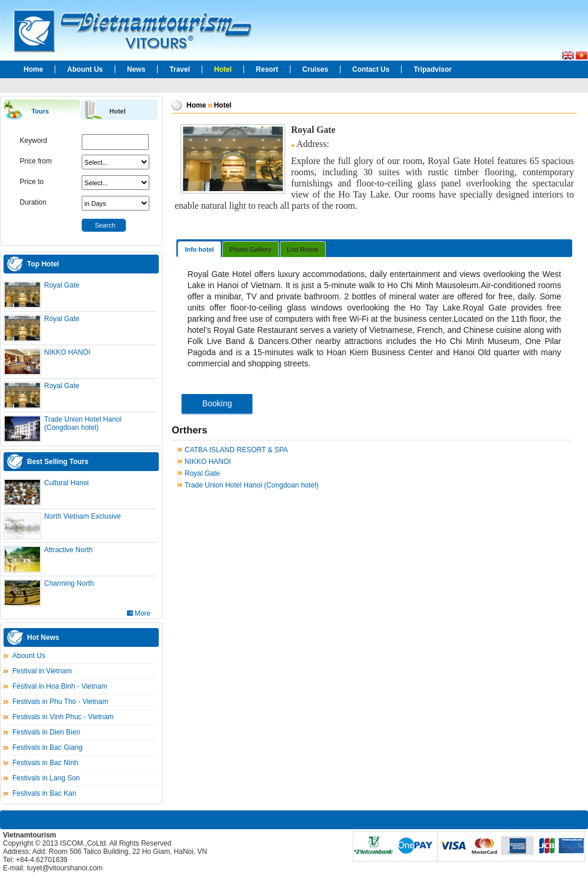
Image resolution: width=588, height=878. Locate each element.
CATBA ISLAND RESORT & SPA (236, 450)
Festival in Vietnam (42, 671)
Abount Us (85, 69)
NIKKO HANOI (67, 352)
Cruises (315, 69)
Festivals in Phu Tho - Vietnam (60, 702)
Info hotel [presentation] (199, 249)
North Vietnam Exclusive (83, 516)
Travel (180, 69)
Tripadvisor (432, 69)
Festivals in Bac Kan (44, 793)
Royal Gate (62, 285)
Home (33, 69)
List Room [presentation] (303, 249)
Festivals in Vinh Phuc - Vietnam (63, 717)
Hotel (223, 69)
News (136, 69)
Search (105, 225)
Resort (267, 69)
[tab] (41, 110)
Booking (217, 403)
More (143, 613)
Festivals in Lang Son (46, 778)
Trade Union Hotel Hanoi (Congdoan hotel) (83, 423)
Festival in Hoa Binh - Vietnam (60, 686)
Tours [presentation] (40, 111)
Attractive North (69, 550)
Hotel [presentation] (118, 111)
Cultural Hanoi (66, 483)
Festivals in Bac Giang (47, 747)
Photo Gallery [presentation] (250, 249)
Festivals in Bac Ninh (45, 763)
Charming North (69, 583)
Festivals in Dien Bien (46, 732)
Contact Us (371, 69)
